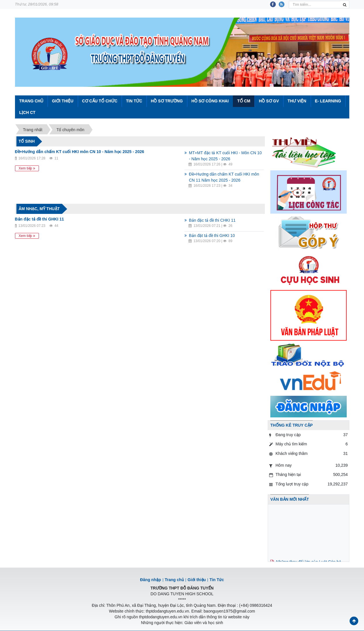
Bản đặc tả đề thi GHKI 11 (39, 219)
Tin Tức (134, 101)
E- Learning (328, 101)
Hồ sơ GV (269, 101)
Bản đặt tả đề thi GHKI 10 (212, 236)
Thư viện (297, 101)
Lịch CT (27, 112)
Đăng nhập (151, 580)
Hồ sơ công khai (210, 101)
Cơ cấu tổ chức (100, 101)
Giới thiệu (63, 101)
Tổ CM (244, 101)
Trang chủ (174, 580)
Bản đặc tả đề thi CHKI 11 (212, 220)
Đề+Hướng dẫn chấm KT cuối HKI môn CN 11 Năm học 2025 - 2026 (224, 177)
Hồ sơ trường (167, 101)
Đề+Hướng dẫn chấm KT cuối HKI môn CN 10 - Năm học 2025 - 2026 (80, 152)
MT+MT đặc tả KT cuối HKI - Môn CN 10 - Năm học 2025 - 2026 (225, 156)
